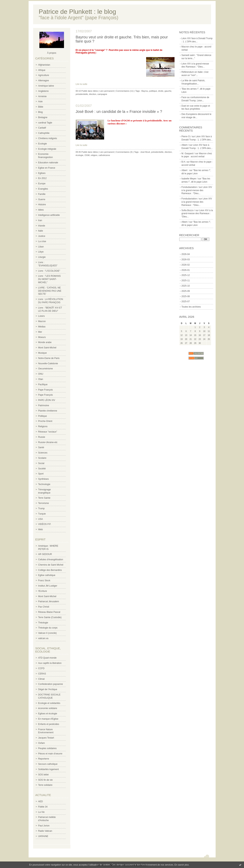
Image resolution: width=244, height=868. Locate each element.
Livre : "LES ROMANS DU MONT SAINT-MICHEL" (50, 279)
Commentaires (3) (124, 152)
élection (93, 94)
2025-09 (186, 291)
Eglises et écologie (48, 714)
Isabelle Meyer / (190, 179)
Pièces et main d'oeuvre (50, 754)
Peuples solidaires (47, 748)
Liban (41, 247)
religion (94, 155)
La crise (42, 241)
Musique (42, 353)
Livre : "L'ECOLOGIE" (49, 271)
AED (41, 801)
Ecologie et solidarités (49, 703)
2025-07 (186, 301)
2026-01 (186, 270)
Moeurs (42, 337)
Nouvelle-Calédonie (48, 363)
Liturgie (42, 257)
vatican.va (43, 638)
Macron (42, 321)
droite (161, 91)
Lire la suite (81, 84)
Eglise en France (47, 168)
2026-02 (186, 265)
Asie (40, 102)
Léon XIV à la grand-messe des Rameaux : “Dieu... (197, 190)
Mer (40, 332)
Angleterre (43, 91)
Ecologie (43, 144)
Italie (41, 231)
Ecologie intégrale (47, 149)
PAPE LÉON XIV (47, 400)
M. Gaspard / (188, 153)
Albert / (185, 145)
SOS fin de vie (46, 780)
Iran (40, 220)
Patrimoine (44, 405)
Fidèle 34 (43, 807)
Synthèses (44, 479)
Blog (41, 112)
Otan (41, 379)
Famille (42, 194)
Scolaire (42, 458)
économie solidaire (48, 708)
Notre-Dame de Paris (49, 358)
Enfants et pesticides (49, 724)
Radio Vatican (45, 831)
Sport (41, 474)
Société (42, 469)
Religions (43, 426)
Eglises (42, 173)
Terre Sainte (44, 498)
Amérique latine (46, 86)
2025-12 (186, 275)
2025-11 (186, 281)
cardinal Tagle (45, 123)
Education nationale (48, 163)
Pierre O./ (186, 136)
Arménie (42, 96)
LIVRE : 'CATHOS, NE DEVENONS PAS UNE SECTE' (50, 291)
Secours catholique (48, 764)
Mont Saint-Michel (47, 348)
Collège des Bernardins (50, 570)
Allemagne (44, 81)
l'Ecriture (43, 591)
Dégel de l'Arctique (48, 689)
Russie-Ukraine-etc (48, 442)
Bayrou (145, 91)
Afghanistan (44, 65)
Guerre (42, 199)
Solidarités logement (49, 769)
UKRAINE (43, 836)
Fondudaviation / (190, 187)
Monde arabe (45, 342)
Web (41, 529)
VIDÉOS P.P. (45, 524)
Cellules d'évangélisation (51, 560)
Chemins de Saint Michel (51, 565)
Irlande (42, 226)
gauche (168, 91)
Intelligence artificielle (49, 215)
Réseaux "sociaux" (48, 432)
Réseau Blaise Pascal (49, 612)
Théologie (43, 623)
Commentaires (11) (125, 91)
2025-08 (186, 296)
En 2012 (42, 178)
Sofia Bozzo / (188, 210)
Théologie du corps (48, 628)
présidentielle (82, 94)
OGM (87, 155)
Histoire (42, 205)
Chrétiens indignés (48, 138)
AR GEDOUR (45, 554)
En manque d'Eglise (48, 719)
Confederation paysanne (51, 684)
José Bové (145, 152)
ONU (41, 374)
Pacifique (43, 384)
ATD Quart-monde (47, 658)
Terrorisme (44, 503)
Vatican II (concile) (48, 633)
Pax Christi (44, 607)
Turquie (42, 514)
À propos (52, 53)
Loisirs (42, 316)
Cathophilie (44, 133)
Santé (41, 447)
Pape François (46, 390)
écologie (80, 155)
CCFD (41, 668)
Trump (41, 508)
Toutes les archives (191, 307)
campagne (102, 94)
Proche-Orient (45, 421)
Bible (41, 107)
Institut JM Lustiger (48, 586)
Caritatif (42, 128)
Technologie (44, 484)
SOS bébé (43, 775)
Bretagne (43, 117)
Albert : (185, 170)
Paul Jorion (44, 826)
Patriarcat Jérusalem (49, 601)
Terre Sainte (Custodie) (50, 617)
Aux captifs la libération (50, 663)
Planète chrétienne (48, 411)
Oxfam (42, 743)
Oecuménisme (46, 369)
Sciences (43, 453)
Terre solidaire (45, 785)
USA (41, 519)
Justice (42, 236)
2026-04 (186, 254)
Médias (42, 327)
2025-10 (186, 286)
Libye (41, 252)
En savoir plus (182, 865)
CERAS (42, 674)
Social (41, 463)
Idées (41, 210)
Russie (42, 437)
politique (153, 91)
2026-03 (186, 260)
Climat (41, 679)
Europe (42, 184)
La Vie (41, 812)
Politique (43, 416)
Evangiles (43, 189)
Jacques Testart (46, 738)
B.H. (184, 162)
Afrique (42, 70)
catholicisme (104, 155)
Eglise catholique (47, 575)
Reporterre (44, 759)
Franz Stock (44, 580)
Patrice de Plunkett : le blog (78, 12)
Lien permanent (107, 91)
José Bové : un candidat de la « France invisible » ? (119, 112)
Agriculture (44, 75)
